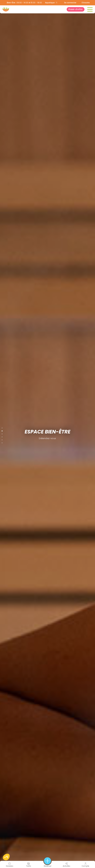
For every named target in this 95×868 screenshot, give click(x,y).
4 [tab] (2, 436)
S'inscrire (86, 3)
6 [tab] (2, 442)
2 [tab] (2, 430)
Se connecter (70, 3)
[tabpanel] (47, 434)
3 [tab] (2, 433)
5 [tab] (2, 439)
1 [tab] (2, 427)
